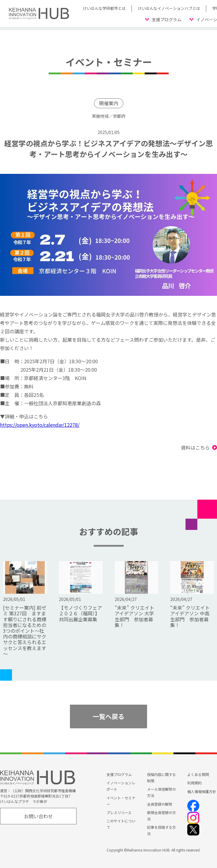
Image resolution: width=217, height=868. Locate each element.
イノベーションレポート (121, 786)
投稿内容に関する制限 (161, 778)
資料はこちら (195, 447)
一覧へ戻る (108, 716)
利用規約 (194, 783)
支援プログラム (167, 19)
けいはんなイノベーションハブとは (169, 8)
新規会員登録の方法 (161, 816)
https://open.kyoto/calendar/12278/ (40, 425)
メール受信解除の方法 (161, 792)
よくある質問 (198, 775)
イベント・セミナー (121, 801)
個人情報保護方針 (202, 791)
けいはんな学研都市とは (104, 8)
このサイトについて (121, 824)
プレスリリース (119, 812)
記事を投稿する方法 (161, 830)
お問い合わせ (38, 816)
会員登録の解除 (160, 804)
